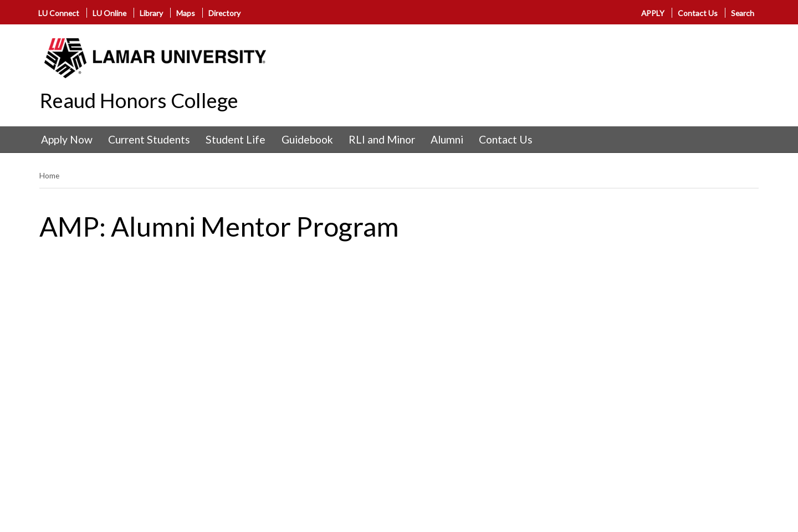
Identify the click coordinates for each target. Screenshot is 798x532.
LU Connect (59, 13)
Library (151, 13)
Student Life (236, 139)
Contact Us (698, 13)
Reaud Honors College (139, 100)
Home (49, 175)
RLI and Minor (382, 139)
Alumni (447, 139)
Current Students (149, 139)
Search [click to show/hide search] (743, 13)
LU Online (109, 13)
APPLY (654, 13)
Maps (186, 13)
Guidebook (307, 139)
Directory (224, 13)
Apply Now (67, 139)
